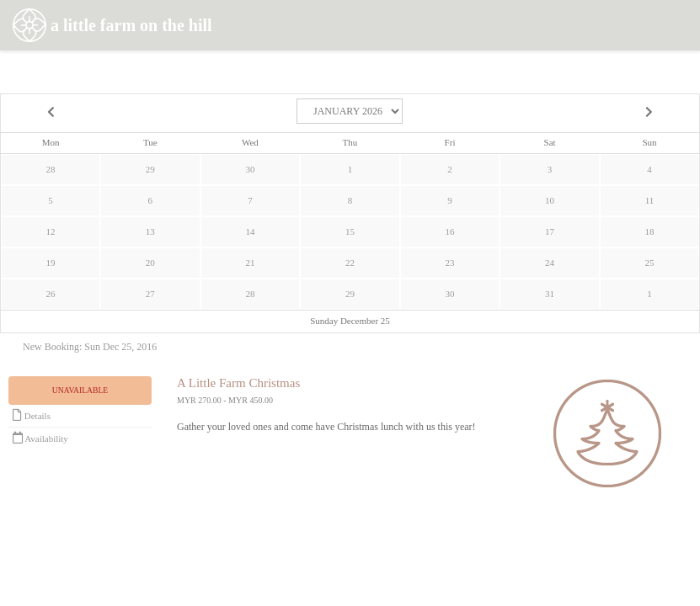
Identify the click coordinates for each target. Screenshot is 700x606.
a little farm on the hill (112, 27)
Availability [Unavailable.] (40, 438)
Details (32, 415)
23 (450, 263)
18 (649, 231)
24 (550, 263)
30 (250, 169)
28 (51, 169)
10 (550, 200)
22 (350, 263)
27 (150, 294)
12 (51, 231)
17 (550, 231)
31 (550, 294)
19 (51, 263)
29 (150, 169)
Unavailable (80, 390)
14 (250, 231)
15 (350, 231)
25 (649, 263)
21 (250, 263)
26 (51, 294)
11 (650, 200)
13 (150, 231)
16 (450, 231)
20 (150, 263)
